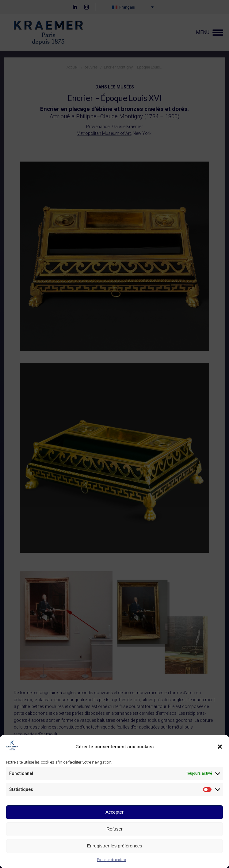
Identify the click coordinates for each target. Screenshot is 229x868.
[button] (220, 747)
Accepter (114, 813)
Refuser (114, 829)
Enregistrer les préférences (114, 846)
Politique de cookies (111, 860)
